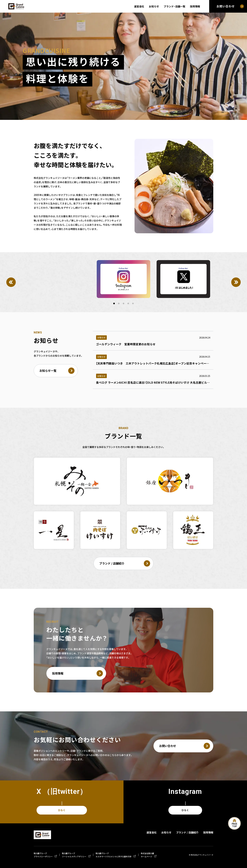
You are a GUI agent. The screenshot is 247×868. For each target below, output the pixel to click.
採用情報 (195, 6)
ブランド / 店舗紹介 (187, 832)
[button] (114, 303)
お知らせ (154, 6)
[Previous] (11, 282)
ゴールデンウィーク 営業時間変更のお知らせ (126, 344)
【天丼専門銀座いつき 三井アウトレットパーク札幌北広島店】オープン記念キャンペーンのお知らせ (160, 363)
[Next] (236, 282)
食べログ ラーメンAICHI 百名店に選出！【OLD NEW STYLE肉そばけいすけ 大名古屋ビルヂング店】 (158, 383)
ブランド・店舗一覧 (174, 6)
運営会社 (139, 6)
